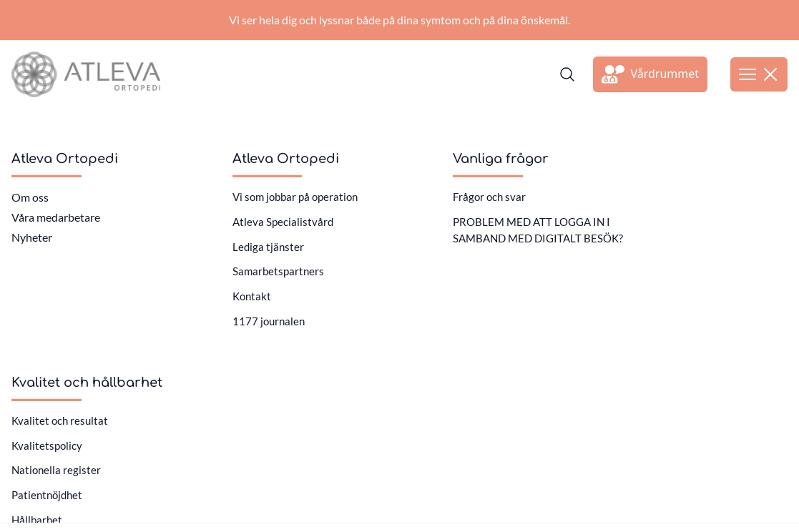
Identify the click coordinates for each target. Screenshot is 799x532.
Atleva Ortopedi (65, 159)
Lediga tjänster (268, 247)
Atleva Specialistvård (283, 222)
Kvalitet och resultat (60, 420)
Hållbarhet (37, 520)
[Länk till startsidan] (86, 74)
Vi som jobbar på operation (295, 197)
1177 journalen (269, 321)
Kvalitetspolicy (47, 445)
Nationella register (56, 470)
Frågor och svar (489, 197)
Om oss (30, 197)
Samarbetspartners (278, 271)
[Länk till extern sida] (650, 74)
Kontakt (252, 296)
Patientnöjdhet (47, 495)
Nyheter (32, 237)
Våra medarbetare (56, 217)
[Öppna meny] (759, 74)
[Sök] (567, 74)
